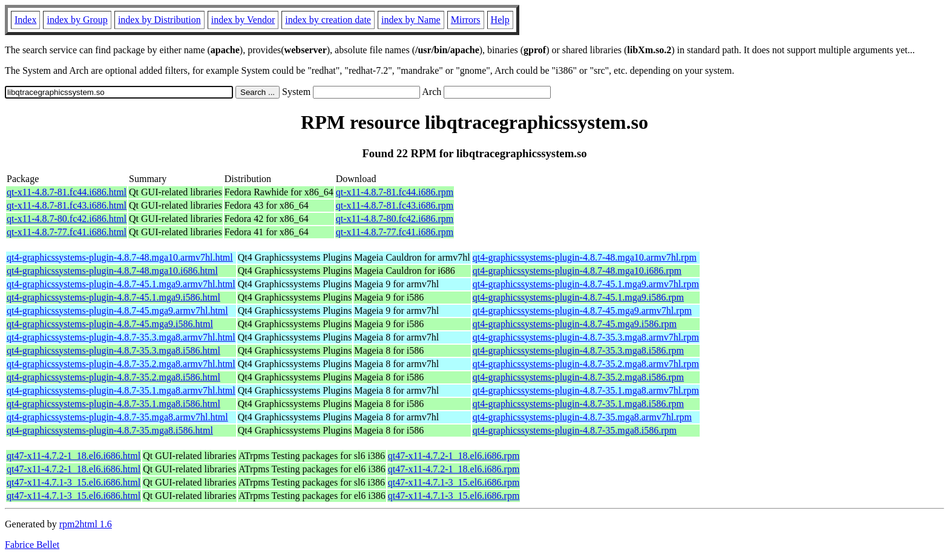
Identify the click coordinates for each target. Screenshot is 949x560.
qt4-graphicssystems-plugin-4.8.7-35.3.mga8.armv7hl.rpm (586, 337)
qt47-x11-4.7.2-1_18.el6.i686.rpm (454, 456)
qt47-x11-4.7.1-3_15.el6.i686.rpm (454, 482)
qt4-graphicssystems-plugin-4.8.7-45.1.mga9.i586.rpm (578, 297)
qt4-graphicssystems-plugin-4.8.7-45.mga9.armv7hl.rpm (582, 311)
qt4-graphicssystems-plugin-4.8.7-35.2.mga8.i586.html (113, 377)
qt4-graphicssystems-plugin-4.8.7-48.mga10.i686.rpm (577, 271)
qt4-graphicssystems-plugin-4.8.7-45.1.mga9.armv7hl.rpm (586, 284)
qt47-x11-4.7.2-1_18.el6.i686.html (74, 456)
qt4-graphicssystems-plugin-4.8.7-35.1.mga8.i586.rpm (578, 404)
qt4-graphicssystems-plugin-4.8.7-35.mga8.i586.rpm (575, 430)
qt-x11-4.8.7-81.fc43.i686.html (67, 205)
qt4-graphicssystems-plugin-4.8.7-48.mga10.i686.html (112, 271)
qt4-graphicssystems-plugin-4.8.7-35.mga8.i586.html (110, 430)
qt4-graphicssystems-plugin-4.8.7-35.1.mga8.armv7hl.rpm (586, 390)
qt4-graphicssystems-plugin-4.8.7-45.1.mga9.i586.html (113, 297)
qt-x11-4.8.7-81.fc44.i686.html (67, 192)
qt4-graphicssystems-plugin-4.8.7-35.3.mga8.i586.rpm (578, 350)
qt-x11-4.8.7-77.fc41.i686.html (67, 232)
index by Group (77, 20)
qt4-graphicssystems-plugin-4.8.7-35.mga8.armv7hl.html (117, 417)
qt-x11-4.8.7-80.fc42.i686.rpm (395, 219)
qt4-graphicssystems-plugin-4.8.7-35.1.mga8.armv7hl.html (121, 390)
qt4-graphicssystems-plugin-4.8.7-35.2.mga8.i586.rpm (578, 377)
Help (500, 20)
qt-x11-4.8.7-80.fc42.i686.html (67, 219)
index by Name (411, 20)
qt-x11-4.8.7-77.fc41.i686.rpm (395, 232)
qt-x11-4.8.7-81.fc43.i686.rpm (395, 205)
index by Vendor (243, 20)
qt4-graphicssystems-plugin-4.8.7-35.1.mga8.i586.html (113, 404)
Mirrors (466, 20)
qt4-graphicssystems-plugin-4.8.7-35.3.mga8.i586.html (113, 350)
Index (25, 20)
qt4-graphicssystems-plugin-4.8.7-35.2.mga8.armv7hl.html (121, 364)
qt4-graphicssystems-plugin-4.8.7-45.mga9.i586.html (110, 324)
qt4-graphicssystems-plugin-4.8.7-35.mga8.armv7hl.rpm (582, 417)
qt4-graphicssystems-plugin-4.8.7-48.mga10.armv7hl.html (120, 257)
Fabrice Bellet (32, 545)
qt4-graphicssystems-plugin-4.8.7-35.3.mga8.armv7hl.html (121, 337)
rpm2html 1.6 (86, 524)
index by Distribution (159, 20)
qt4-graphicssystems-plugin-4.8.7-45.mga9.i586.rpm (575, 324)
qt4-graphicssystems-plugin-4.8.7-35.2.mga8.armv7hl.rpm (586, 364)
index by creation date (328, 20)
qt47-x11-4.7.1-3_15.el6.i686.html (74, 482)
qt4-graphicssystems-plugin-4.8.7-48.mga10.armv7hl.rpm (585, 257)
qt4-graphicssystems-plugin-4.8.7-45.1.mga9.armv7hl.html (121, 284)
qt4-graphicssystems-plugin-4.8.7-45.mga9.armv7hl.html (117, 311)
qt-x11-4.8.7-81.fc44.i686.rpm (395, 192)
